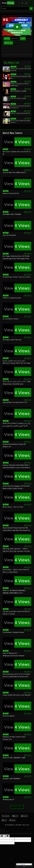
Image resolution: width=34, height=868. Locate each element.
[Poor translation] (7, 836)
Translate (27, 866)
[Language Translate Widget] (24, 864)
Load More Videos (17, 807)
